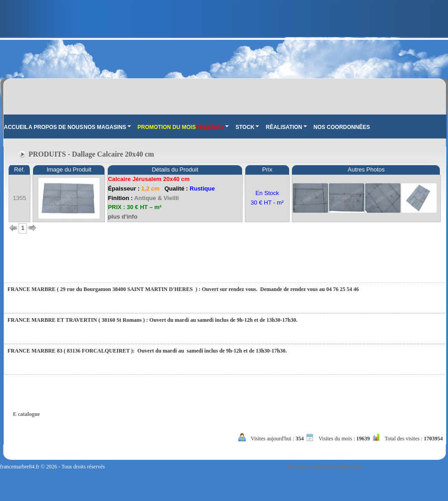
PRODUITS (212, 127)
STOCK (247, 127)
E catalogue (27, 414)
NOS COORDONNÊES (342, 127)
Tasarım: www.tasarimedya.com (325, 467)
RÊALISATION (286, 127)
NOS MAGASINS (107, 127)
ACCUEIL (16, 127)
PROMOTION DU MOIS (167, 127)
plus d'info (122, 217)
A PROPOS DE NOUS (56, 127)
